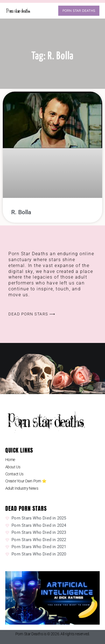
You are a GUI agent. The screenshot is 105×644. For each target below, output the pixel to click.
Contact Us (14, 474)
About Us (13, 467)
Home (10, 460)
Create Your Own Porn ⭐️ (26, 481)
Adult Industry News (22, 488)
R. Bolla (21, 212)
